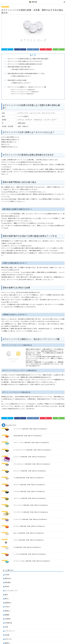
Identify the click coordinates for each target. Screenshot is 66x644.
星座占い (8, 611)
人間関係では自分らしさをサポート (22, 83)
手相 (6, 627)
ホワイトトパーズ (13, 359)
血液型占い (9, 603)
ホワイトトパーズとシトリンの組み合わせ (23, 90)
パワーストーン (5, 7)
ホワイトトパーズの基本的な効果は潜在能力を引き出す (25, 64)
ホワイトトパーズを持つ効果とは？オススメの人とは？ (25, 61)
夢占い (7, 599)
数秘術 (7, 615)
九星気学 (8, 619)
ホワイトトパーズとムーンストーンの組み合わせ (25, 92)
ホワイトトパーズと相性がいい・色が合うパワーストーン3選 (27, 87)
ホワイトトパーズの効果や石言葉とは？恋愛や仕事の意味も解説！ (29, 59)
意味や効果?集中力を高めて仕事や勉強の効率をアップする (26, 73)
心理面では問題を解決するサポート (22, 76)
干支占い (8, 607)
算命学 (7, 586)
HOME (7, 575)
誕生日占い (9, 578)
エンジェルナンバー (11, 591)
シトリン (14, 361)
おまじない (9, 639)
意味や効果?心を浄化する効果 (17, 80)
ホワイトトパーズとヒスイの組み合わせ (23, 94)
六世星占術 (9, 623)
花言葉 (7, 635)
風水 (6, 595)
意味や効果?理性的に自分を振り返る (19, 67)
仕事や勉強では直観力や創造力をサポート (23, 69)
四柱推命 (8, 582)
